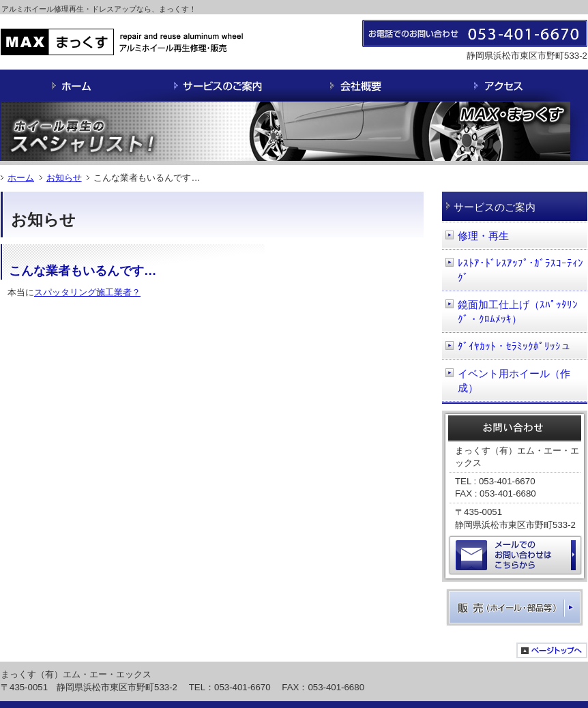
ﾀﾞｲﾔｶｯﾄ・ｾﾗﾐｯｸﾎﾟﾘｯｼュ (514, 346)
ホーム (21, 178)
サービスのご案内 (495, 207)
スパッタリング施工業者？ (87, 292)
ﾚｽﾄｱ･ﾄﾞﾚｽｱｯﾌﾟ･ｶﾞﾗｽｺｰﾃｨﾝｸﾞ (520, 270)
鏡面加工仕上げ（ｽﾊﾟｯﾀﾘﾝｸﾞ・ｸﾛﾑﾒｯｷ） (518, 312)
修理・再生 (483, 236)
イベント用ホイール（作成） (514, 381)
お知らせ (64, 178)
